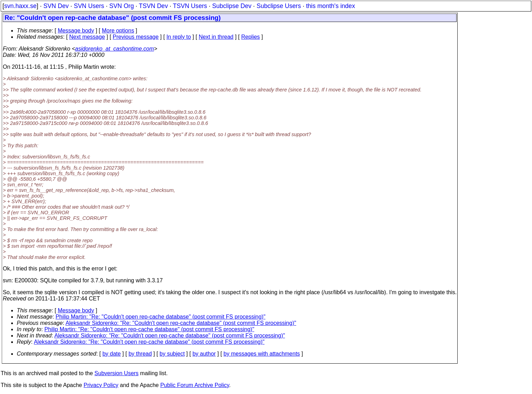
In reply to (179, 37)
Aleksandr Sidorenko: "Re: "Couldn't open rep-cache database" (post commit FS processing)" (181, 323)
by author (204, 354)
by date (111, 354)
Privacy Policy (101, 385)
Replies (250, 37)
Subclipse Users (279, 6)
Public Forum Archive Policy (195, 385)
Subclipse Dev (232, 6)
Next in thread (216, 37)
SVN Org (121, 6)
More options (118, 31)
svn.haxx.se (20, 6)
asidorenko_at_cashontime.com (114, 49)
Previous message (136, 37)
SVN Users (89, 6)
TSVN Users (190, 6)
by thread (140, 354)
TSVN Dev (153, 6)
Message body (76, 31)
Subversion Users (117, 373)
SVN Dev (56, 6)
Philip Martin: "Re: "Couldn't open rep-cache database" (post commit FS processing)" (160, 317)
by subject (172, 354)
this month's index (331, 6)
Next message (87, 37)
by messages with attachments (262, 354)
